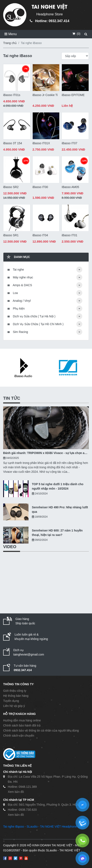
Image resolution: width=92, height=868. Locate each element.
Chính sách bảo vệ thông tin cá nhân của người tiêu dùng (41, 730)
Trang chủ (10, 43)
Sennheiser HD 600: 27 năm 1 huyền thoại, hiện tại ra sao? (57, 533)
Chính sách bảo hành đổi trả (22, 725)
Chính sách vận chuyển (19, 736)
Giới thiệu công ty (15, 691)
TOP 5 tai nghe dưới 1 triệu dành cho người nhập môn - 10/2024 (58, 486)
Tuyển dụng (11, 701)
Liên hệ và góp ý (14, 706)
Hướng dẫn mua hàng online (22, 720)
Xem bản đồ (16, 792)
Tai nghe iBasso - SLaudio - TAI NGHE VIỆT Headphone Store (44, 827)
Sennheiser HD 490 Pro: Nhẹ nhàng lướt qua (60, 509)
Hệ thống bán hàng (16, 696)
